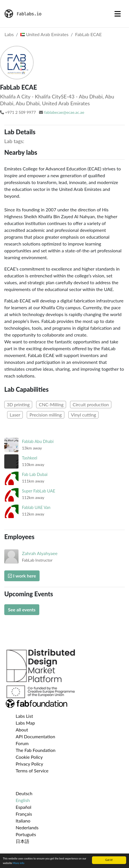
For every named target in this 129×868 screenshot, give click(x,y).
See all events (22, 610)
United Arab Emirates (44, 34)
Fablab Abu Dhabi (38, 441)
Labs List (24, 716)
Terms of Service (32, 771)
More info (19, 863)
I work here (22, 576)
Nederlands (27, 827)
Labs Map (25, 723)
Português (26, 834)
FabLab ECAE (89, 34)
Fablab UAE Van (36, 507)
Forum (22, 743)
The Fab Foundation (36, 750)
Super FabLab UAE (39, 491)
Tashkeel (30, 458)
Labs (9, 34)
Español (23, 807)
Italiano (23, 821)
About (22, 730)
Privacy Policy (29, 764)
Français (24, 814)
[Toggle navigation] (118, 14)
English (23, 800)
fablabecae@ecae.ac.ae (64, 112)
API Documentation (35, 736)
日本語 (22, 841)
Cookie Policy (29, 757)
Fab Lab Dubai (35, 474)
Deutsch (24, 793)
